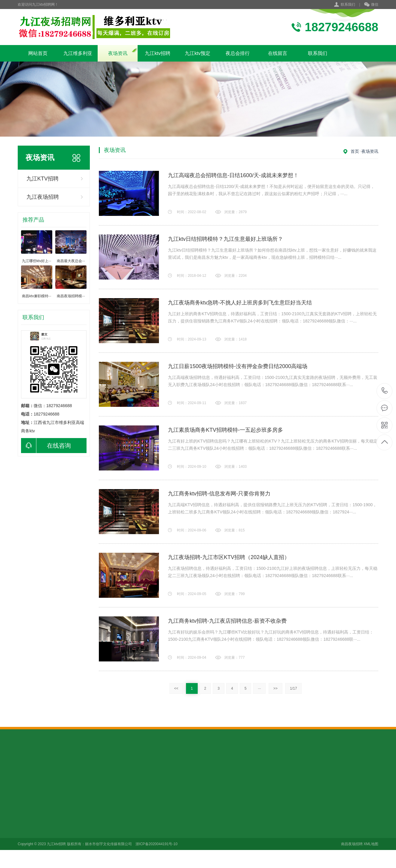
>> (276, 688)
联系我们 (348, 5)
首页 (355, 151)
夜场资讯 (118, 53)
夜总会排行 (238, 53)
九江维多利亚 (78, 53)
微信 (371, 5)
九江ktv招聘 (157, 53)
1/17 (293, 688)
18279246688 (385, 391)
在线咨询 (46, 446)
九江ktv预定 (197, 53)
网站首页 (38, 53)
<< (176, 688)
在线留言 (278, 53)
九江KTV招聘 (43, 179)
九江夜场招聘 (43, 197)
